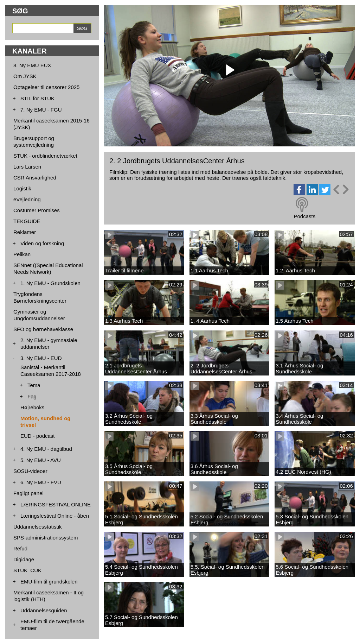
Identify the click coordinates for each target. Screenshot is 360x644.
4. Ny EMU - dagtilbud (46, 449)
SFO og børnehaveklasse (43, 329)
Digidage (24, 559)
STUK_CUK (27, 570)
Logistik (22, 188)
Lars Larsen (27, 167)
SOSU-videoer (30, 471)
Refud (20, 548)
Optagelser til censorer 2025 (46, 87)
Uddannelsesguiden (44, 610)
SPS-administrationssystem (46, 538)
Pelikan (22, 254)
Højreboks (32, 407)
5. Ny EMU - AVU (41, 460)
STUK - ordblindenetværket (45, 156)
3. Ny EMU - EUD (41, 358)
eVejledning (27, 199)
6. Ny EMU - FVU (41, 482)
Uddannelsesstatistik (38, 527)
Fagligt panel (28, 493)
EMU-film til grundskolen (49, 582)
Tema (34, 385)
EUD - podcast (38, 436)
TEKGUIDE (27, 221)
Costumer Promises (37, 210)
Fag (32, 396)
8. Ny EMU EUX (32, 65)
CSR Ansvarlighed (35, 178)
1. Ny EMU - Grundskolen (50, 283)
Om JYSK (25, 76)
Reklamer (25, 232)
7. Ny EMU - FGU (41, 110)
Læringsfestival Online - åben (55, 516)
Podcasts (304, 216)
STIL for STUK (37, 98)
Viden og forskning (42, 243)
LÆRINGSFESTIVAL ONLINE (56, 504)
